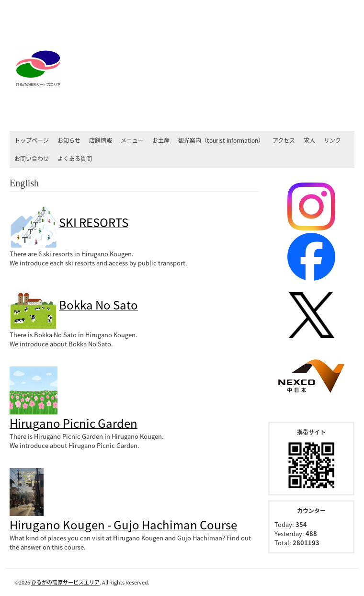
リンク (332, 140)
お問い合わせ (32, 159)
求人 (309, 140)
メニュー (132, 140)
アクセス (284, 140)
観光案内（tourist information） (221, 140)
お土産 (161, 140)
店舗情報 (101, 140)
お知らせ (69, 140)
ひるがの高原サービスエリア (65, 582)
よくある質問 (75, 159)
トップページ (32, 140)
